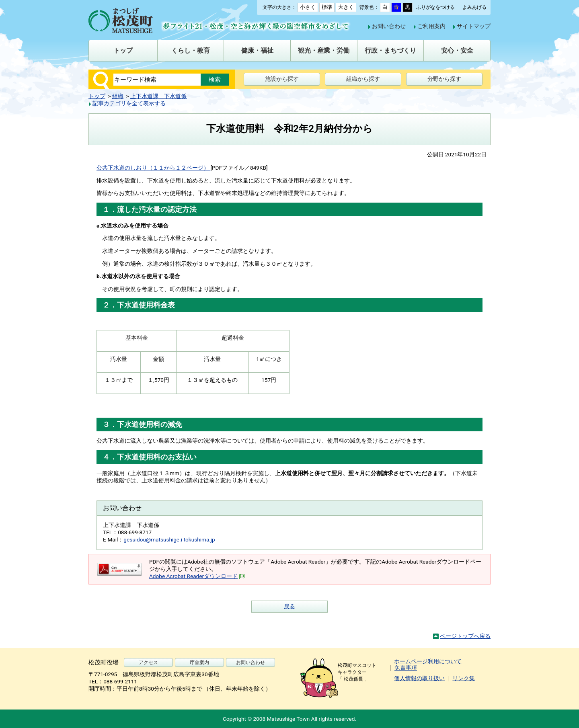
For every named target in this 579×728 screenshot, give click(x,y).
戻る (289, 606)
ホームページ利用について (428, 661)
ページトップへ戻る (465, 636)
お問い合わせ (389, 26)
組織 (118, 96)
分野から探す (444, 79)
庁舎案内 (199, 662)
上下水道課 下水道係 (158, 96)
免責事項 (406, 668)
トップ (97, 96)
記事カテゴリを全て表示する (129, 103)
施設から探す (282, 79)
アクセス (148, 662)
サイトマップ (474, 26)
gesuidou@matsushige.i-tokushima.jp (169, 539)
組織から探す (363, 79)
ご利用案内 (431, 26)
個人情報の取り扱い (419, 678)
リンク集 (464, 678)
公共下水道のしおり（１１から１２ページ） (153, 168)
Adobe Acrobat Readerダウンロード (197, 576)
